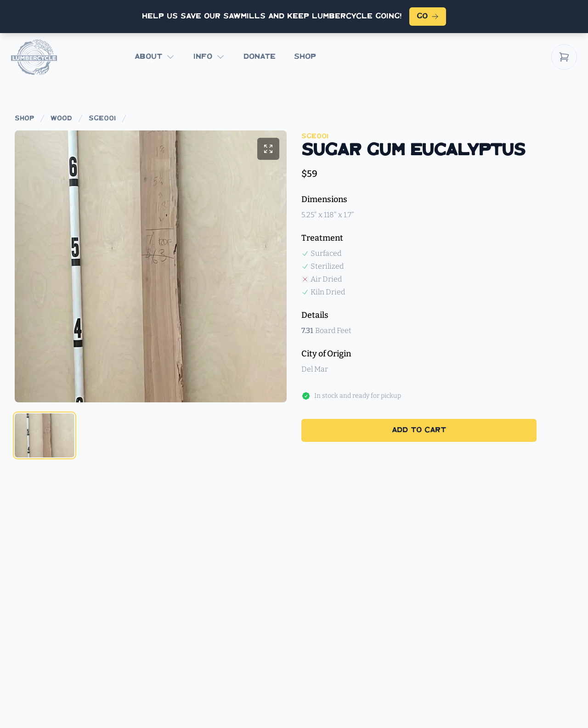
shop (24, 119)
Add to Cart (419, 430)
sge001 (102, 119)
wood (61, 119)
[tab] (45, 435)
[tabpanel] (151, 266)
